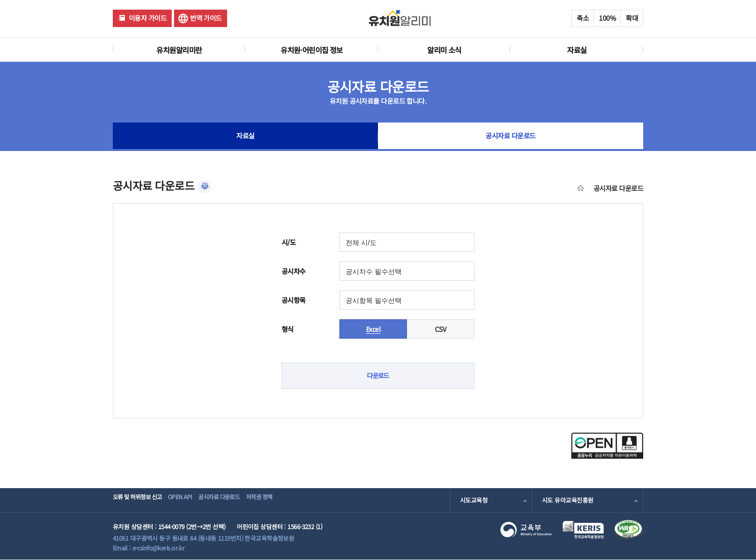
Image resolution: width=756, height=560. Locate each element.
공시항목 (294, 300)
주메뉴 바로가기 (0, 0)
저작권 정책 (290, 500)
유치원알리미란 (179, 50)
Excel (373, 329)
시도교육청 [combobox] (474, 500)
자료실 (577, 50)
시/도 (289, 242)
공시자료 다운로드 (511, 137)
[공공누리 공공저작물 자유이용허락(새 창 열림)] (607, 456)
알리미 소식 (444, 50)
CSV (440, 329)
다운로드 (378, 376)
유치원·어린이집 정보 (312, 50)
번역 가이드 (206, 18)
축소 (583, 18)
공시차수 (294, 271)
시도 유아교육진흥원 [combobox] (567, 500)
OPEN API (192, 500)
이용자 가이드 (148, 18)
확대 (632, 18)
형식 (288, 329)
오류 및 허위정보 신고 (140, 500)
